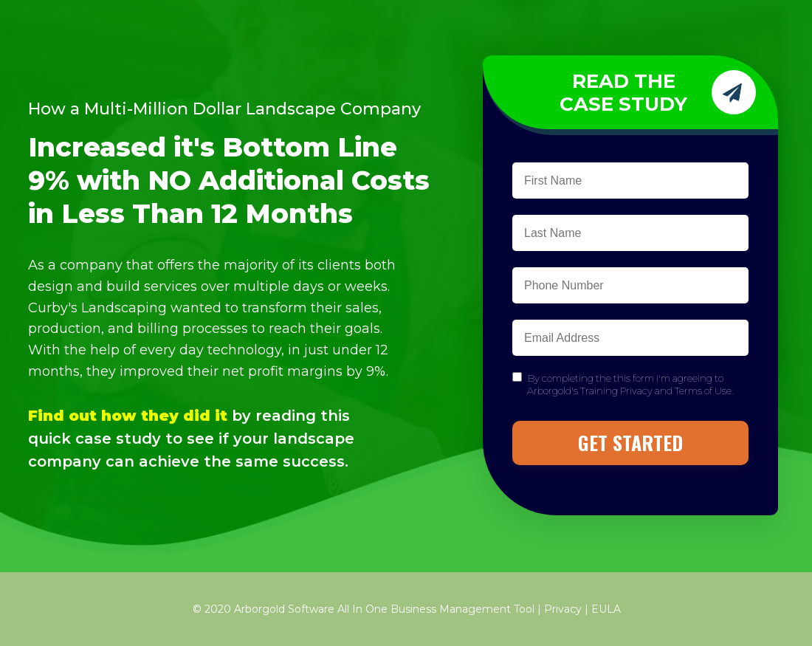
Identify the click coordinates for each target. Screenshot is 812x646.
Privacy (563, 609)
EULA (606, 609)
